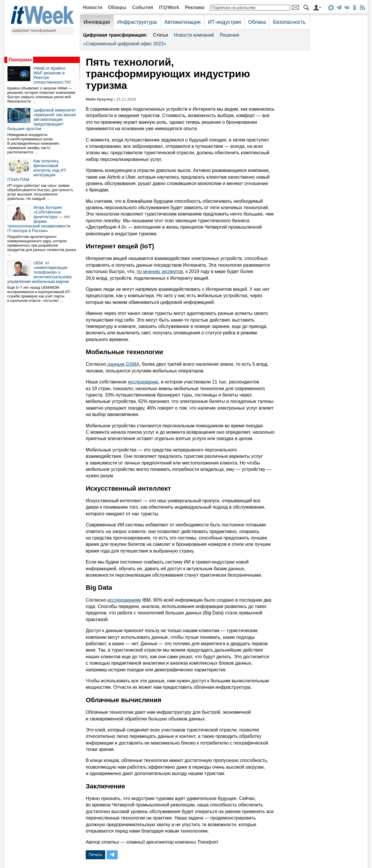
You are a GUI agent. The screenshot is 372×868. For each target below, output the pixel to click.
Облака (257, 22)
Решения (229, 35)
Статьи (160, 35)
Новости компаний (194, 35)
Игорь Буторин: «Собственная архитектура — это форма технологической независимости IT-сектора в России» (39, 219)
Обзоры (117, 7)
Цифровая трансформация (34, 31)
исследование (143, 382)
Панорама (20, 60)
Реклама (195, 7)
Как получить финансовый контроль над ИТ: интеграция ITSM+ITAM (37, 170)
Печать (95, 855)
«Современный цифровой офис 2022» (125, 44)
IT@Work (169, 7)
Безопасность (289, 22)
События (143, 7)
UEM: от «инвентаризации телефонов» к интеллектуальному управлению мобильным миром (40, 272)
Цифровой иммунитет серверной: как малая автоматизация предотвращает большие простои (42, 119)
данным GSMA (123, 364)
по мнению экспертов (160, 271)
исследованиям (124, 600)
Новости (93, 7)
